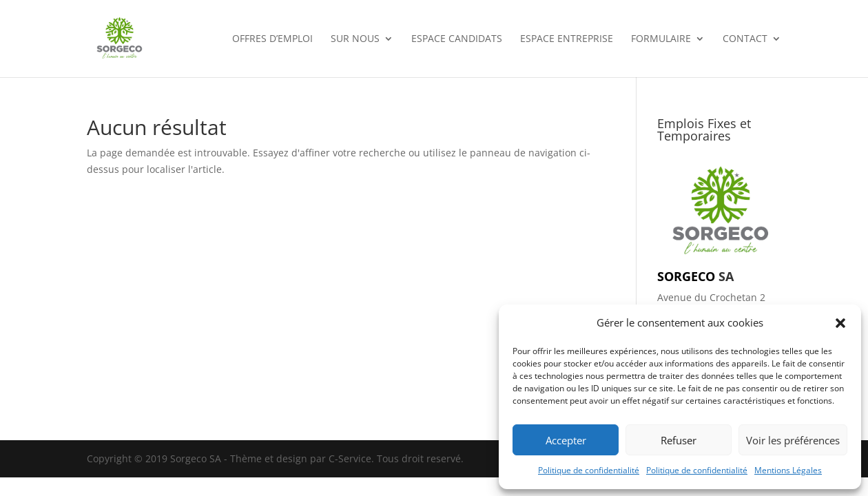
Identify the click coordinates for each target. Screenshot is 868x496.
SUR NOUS (355, 39)
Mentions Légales (788, 470)
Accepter (566, 440)
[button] (840, 323)
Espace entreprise (567, 39)
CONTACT (745, 39)
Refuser (679, 440)
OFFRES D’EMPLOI (272, 39)
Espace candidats (457, 39)
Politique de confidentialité (589, 470)
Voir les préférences (793, 440)
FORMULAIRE (661, 39)
